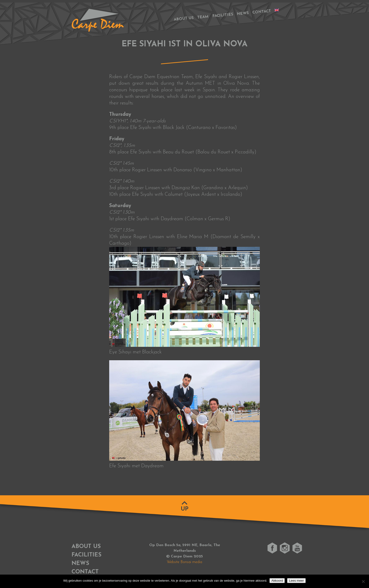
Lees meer (296, 581)
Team (203, 17)
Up (185, 509)
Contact (262, 12)
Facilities (223, 16)
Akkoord (277, 581)
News (243, 14)
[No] (363, 581)
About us (184, 19)
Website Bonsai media (184, 562)
